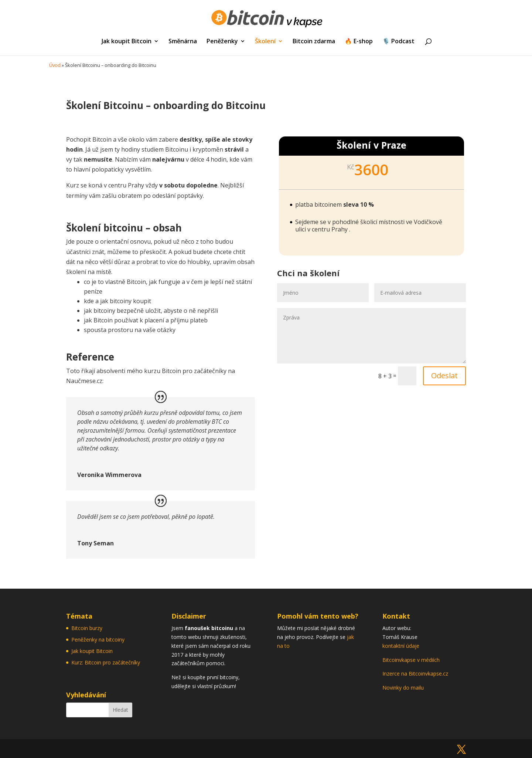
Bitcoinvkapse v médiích (411, 660)
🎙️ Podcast (398, 42)
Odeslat (444, 375)
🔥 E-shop (359, 42)
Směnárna (183, 42)
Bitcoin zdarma (314, 42)
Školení (265, 42)
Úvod (55, 65)
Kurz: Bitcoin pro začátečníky (106, 662)
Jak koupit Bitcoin (127, 42)
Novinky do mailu (403, 688)
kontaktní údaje (401, 646)
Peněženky (222, 42)
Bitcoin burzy (87, 628)
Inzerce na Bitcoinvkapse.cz (416, 674)
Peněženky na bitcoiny (98, 639)
